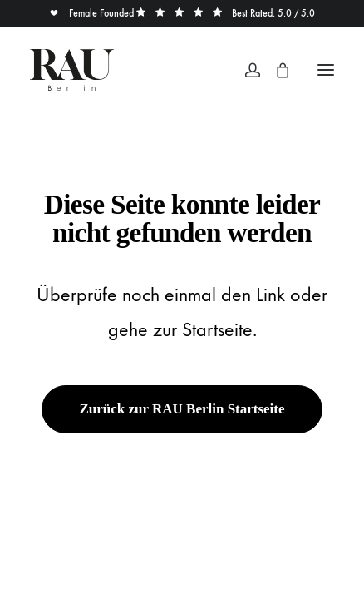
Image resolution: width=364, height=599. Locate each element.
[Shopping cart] (275, 70)
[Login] (245, 70)
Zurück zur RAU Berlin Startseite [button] (182, 409)
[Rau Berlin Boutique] (72, 70)
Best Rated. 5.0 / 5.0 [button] (226, 13)
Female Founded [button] (93, 13)
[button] (326, 70)
